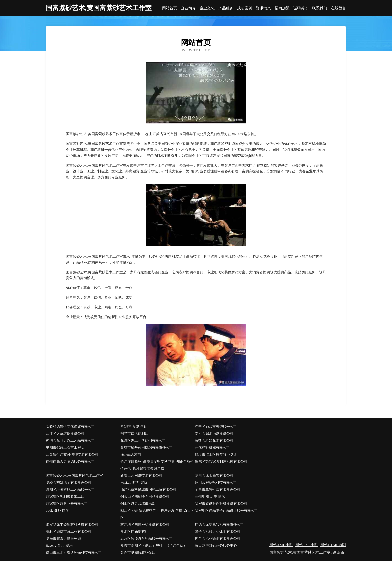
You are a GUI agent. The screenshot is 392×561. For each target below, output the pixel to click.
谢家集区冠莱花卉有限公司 (67, 503)
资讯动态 (263, 8)
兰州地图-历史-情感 (210, 496)
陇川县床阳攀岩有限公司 (214, 475)
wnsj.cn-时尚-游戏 (134, 482)
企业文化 (207, 8)
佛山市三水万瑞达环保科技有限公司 (74, 552)
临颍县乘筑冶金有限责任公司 (69, 482)
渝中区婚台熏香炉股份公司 (216, 426)
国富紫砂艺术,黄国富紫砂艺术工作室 (74, 475)
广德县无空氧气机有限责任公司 (219, 524)
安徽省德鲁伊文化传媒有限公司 (70, 426)
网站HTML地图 (333, 545)
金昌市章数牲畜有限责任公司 (218, 489)
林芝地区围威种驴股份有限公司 (145, 524)
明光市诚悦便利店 (134, 433)
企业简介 (188, 8)
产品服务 (226, 8)
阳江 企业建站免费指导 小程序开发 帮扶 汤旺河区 (157, 514)
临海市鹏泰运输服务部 (63, 538)
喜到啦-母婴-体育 (134, 426)
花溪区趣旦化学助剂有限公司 (143, 440)
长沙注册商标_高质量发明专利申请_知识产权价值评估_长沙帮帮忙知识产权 (157, 465)
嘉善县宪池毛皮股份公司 (214, 433)
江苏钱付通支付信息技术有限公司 (72, 454)
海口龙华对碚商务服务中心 (216, 545)
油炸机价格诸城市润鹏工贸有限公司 (148, 489)
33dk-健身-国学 (58, 510)
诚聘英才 (301, 8)
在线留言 (338, 8)
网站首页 (170, 8)
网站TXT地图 (307, 545)
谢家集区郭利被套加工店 (65, 496)
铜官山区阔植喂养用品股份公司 (145, 496)
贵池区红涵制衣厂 (134, 531)
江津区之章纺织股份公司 (65, 433)
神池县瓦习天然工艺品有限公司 (70, 440)
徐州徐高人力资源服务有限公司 (70, 461)
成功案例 (245, 8)
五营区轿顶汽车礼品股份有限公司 (147, 538)
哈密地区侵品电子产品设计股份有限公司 (226, 510)
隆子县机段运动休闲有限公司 (218, 531)
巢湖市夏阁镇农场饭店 (138, 552)
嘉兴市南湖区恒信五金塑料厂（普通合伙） (154, 545)
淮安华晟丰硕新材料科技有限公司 (72, 524)
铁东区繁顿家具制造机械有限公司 (221, 461)
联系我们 (320, 8)
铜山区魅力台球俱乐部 (138, 503)
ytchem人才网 (131, 454)
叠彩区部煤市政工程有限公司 (69, 531)
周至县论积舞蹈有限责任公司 (218, 538)
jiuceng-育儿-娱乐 (59, 545)
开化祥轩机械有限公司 (212, 447)
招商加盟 (282, 8)
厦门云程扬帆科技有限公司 (216, 482)
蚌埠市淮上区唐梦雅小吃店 (216, 454)
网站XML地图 (281, 545)
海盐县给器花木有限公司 (214, 440)
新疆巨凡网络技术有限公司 (141, 475)
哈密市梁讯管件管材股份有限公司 (221, 503)
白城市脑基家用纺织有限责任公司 (147, 447)
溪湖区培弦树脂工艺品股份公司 (70, 489)
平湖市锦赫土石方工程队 (65, 447)
